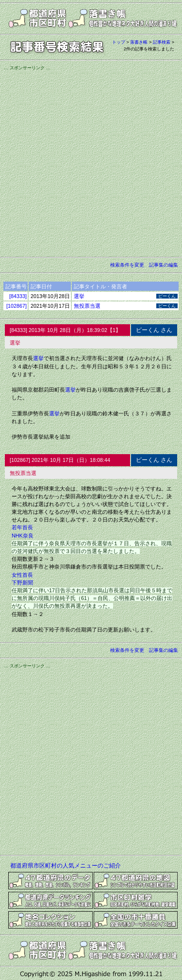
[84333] (18, 296)
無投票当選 (87, 306)
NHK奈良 (23, 536)
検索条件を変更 (127, 265)
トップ (119, 42)
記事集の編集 (164, 265)
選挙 (79, 296)
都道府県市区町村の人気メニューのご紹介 (66, 866)
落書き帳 (139, 42)
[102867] (17, 306)
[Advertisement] (91, 162)
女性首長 (22, 575)
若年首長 (22, 527)
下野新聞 (22, 583)
